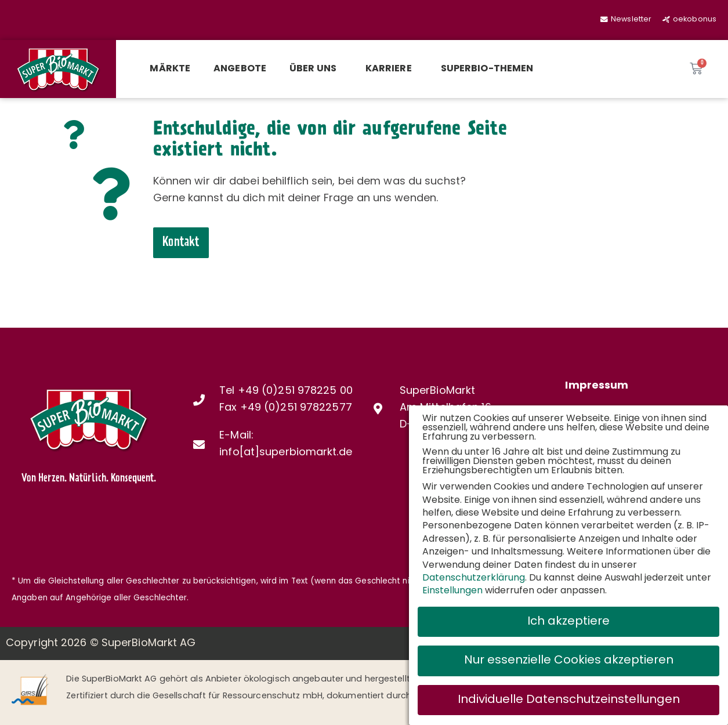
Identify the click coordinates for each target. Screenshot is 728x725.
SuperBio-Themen (487, 69)
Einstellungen (452, 589)
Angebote (240, 69)
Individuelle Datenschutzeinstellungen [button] (569, 697)
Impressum (597, 386)
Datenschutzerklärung (474, 576)
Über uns (316, 69)
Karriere (392, 69)
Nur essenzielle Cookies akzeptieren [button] (569, 658)
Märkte (170, 69)
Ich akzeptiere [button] (568, 619)
